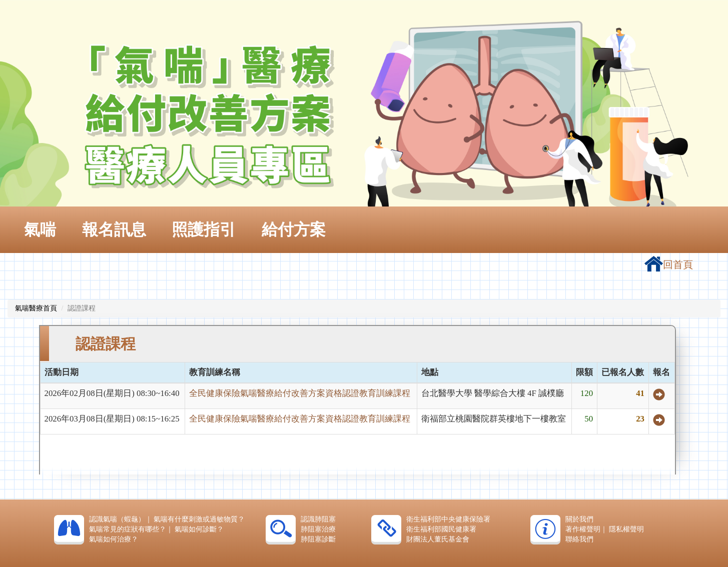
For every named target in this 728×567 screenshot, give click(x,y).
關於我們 (579, 519)
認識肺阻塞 (318, 519)
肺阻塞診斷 (318, 539)
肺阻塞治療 (318, 529)
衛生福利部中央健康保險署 (448, 519)
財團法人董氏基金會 (438, 539)
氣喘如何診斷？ (199, 529)
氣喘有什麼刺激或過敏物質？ (199, 519)
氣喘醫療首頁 (36, 308)
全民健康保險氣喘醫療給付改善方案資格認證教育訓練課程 (300, 393)
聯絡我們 (579, 539)
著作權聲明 (583, 529)
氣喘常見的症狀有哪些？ (128, 529)
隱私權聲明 (626, 529)
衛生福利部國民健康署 (441, 529)
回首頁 (669, 264)
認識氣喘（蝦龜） (117, 519)
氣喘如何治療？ (114, 539)
